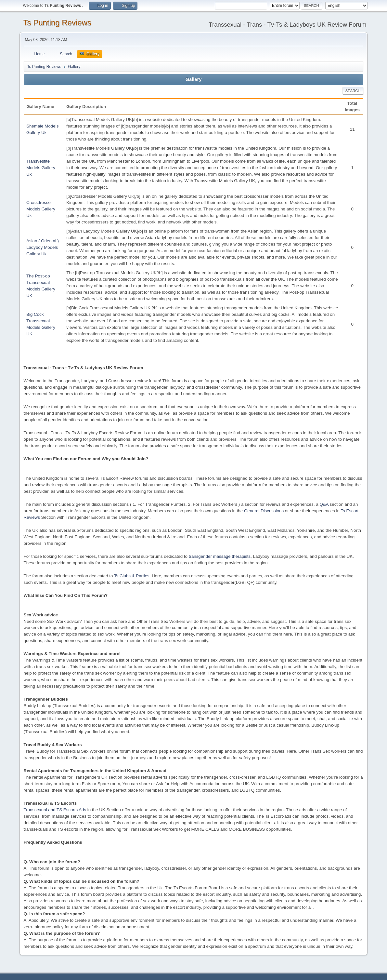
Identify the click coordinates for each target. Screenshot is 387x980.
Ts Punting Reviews (57, 23)
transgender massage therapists (220, 556)
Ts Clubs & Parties (132, 576)
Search (353, 91)
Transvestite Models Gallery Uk (41, 168)
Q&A (324, 504)
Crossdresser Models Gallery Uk (41, 209)
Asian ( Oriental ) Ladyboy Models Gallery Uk (43, 247)
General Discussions (264, 511)
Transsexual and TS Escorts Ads (55, 810)
